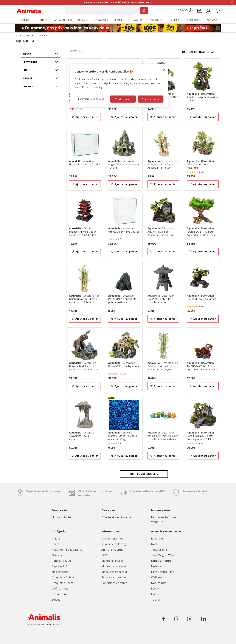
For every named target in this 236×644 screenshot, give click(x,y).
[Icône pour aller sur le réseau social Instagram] (177, 619)
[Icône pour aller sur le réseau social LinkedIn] (203, 619)
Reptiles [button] (120, 20)
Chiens (56, 538)
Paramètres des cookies (91, 99)
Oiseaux (57, 555)
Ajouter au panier (85, 117)
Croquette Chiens (63, 577)
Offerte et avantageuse (116, 517)
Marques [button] (157, 20)
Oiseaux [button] (83, 20)
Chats (55, 544)
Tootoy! (156, 600)
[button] (200, 11)
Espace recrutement (115, 577)
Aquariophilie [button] (63, 20)
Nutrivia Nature (161, 561)
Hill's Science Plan (163, 572)
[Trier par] (197, 52)
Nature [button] (138, 20)
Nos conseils (60, 572)
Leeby (155, 588)
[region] (119, 86)
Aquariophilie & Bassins (67, 550)
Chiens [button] (25, 20)
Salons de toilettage (114, 544)
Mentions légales (112, 561)
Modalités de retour (114, 572)
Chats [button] (43, 20)
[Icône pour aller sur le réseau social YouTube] (190, 619)
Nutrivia (156, 566)
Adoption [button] (193, 20)
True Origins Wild (163, 555)
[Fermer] (164, 70)
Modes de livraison (114, 566)
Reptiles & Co (60, 566)
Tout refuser (123, 99)
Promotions (59, 594)
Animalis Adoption (113, 550)
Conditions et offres (114, 583)
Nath (154, 544)
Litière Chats (60, 588)
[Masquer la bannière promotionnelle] (232, 2)
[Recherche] (144, 11)
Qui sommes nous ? (114, 538)
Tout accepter (151, 99)
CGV (104, 555)
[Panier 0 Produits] (218, 11)
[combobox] (107, 11)
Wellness (157, 577)
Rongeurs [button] (101, 20)
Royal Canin (159, 538)
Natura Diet (159, 583)
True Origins (159, 550)
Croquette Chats (62, 583)
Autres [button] (175, 20)
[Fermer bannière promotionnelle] (218, 28)
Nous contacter (62, 517)
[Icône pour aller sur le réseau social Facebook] (164, 619)
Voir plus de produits (144, 474)
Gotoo (155, 594)
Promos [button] (212, 20)
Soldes (56, 600)
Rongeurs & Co (61, 561)
